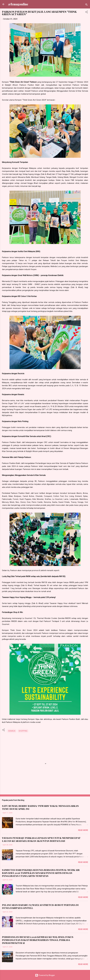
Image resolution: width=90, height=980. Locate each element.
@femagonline (18, 4)
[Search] (87, 5)
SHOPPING (23, 731)
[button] (87, 12)
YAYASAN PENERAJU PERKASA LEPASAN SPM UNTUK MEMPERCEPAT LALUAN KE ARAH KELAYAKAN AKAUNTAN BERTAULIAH (41, 839)
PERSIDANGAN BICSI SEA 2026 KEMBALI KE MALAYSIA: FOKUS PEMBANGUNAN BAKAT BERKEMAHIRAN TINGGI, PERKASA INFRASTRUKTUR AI (38, 940)
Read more (83, 830)
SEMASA (12, 731)
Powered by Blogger (45, 975)
